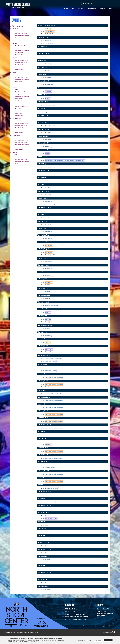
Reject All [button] (98, 640)
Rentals (102, 8)
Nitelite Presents (19, 67)
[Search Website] (89, 3)
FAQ (73, 8)
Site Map (93, 626)
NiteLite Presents (19, 38)
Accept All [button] (108, 640)
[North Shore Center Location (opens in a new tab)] (71, 610)
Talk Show (17, 135)
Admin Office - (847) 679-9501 (77, 617)
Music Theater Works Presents (22, 35)
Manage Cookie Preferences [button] (85, 640)
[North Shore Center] (18, 5)
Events (66, 8)
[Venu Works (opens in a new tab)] (42, 623)
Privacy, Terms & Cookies (107, 626)
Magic (15, 72)
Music (15, 87)
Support (81, 8)
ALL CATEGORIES (18, 26)
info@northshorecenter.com (76, 620)
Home (76, 626)
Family (15, 58)
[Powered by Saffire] (113, 633)
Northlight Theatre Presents (21, 33)
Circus (15, 152)
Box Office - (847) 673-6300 (76, 615)
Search (97, 3)
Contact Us (84, 626)
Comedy (16, 29)
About (111, 8)
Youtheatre (17, 118)
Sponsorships (92, 8)
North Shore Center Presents (22, 31)
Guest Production (19, 40)
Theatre (16, 104)
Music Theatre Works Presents (22, 50)
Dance (15, 43)
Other (17, 89)
